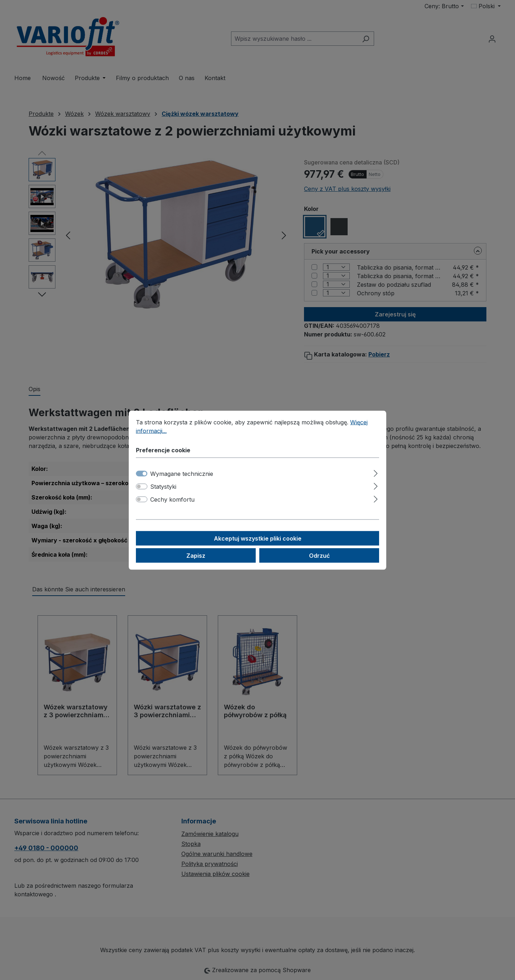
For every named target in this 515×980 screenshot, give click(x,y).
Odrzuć (319, 555)
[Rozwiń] (376, 472)
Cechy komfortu (172, 499)
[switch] (142, 486)
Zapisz (196, 555)
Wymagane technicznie (182, 473)
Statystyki (163, 486)
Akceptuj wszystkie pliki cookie (258, 538)
